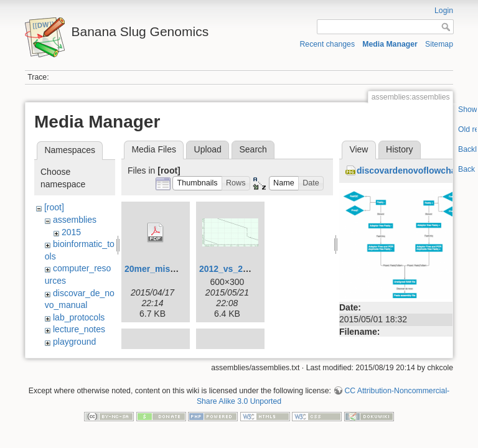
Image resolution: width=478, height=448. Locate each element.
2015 (71, 232)
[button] (197, 183)
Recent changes (328, 44)
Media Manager (390, 44)
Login (444, 11)
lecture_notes (79, 329)
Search (253, 149)
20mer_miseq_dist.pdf (171, 269)
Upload (208, 149)
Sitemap (439, 44)
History (400, 149)
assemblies (75, 220)
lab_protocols (79, 317)
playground (74, 342)
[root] (54, 207)
